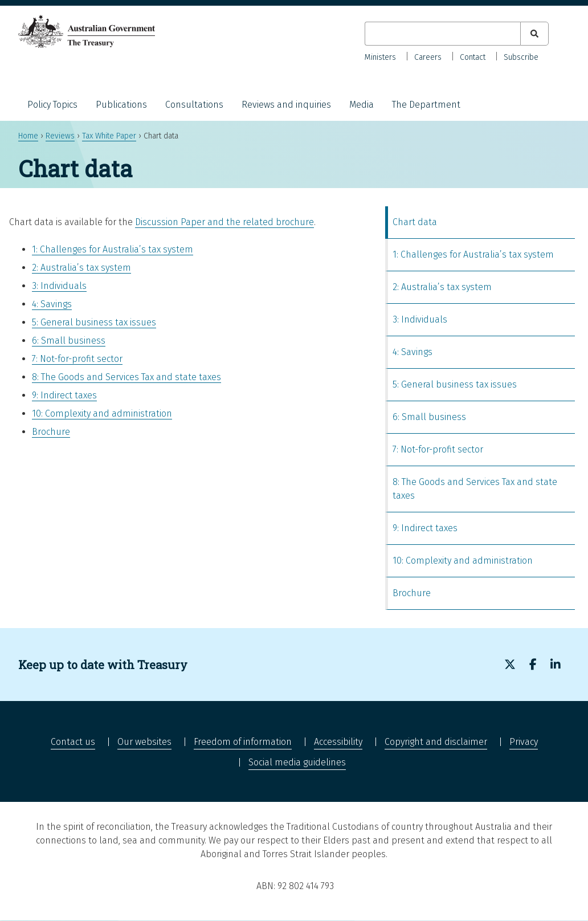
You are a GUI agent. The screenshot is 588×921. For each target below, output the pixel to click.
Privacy (524, 742)
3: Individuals (59, 286)
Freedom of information (243, 742)
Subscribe (521, 57)
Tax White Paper (109, 136)
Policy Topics (52, 105)
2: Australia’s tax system (81, 268)
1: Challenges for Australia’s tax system (113, 249)
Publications (121, 105)
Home (28, 136)
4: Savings (52, 304)
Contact (473, 57)
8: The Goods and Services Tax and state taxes (126, 377)
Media (362, 105)
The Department (426, 105)
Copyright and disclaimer (436, 742)
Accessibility (338, 742)
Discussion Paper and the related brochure (224, 222)
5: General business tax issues (94, 322)
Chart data (415, 222)
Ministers (380, 57)
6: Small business (69, 341)
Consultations (194, 105)
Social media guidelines (297, 762)
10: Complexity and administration (102, 413)
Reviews (60, 136)
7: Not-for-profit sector (77, 359)
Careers (428, 57)
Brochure (51, 432)
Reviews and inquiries (286, 105)
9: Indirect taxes (64, 395)
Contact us (73, 742)
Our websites (144, 742)
